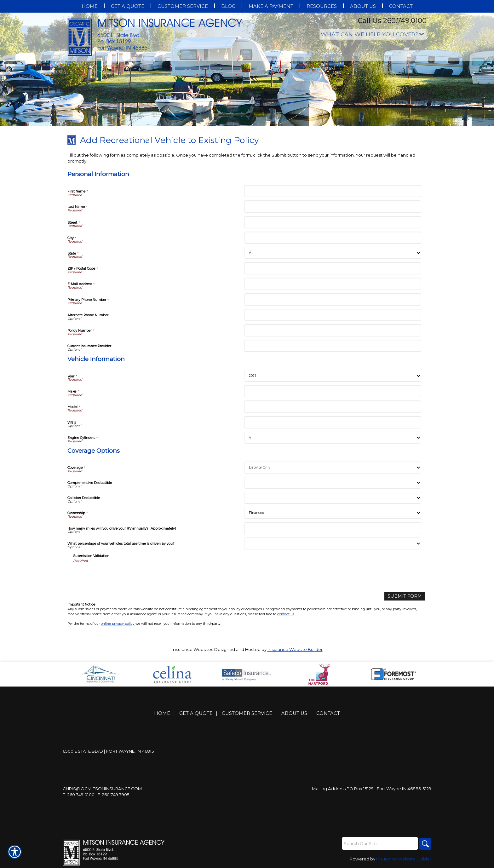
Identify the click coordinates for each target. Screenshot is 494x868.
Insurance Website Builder (295, 649)
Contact (328, 713)
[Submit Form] (406, 596)
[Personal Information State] (333, 253)
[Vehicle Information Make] (333, 391)
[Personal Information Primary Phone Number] (333, 299)
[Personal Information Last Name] (333, 207)
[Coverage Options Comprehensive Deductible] (333, 483)
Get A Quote (196, 713)
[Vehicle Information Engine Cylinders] (333, 438)
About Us (294, 713)
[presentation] (121, 575)
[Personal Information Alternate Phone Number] (333, 315)
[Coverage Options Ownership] (333, 513)
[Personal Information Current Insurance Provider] (333, 346)
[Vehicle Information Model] (333, 407)
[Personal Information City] (333, 238)
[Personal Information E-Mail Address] (333, 284)
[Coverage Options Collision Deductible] (333, 498)
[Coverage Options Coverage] (333, 468)
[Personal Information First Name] (333, 191)
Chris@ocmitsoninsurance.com (102, 789)
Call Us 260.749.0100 (392, 21)
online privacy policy (118, 623)
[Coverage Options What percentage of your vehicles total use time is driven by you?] (333, 543)
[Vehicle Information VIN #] (333, 422)
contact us (286, 614)
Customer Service (247, 713)
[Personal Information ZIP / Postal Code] (333, 268)
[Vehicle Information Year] (333, 376)
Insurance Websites (192, 649)
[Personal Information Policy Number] (333, 330)
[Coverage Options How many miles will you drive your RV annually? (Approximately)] (333, 528)
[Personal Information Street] (333, 222)
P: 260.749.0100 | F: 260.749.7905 (96, 795)
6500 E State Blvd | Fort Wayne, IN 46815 (108, 751)
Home (162, 713)
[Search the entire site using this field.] (379, 843)
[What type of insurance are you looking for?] (373, 34)
